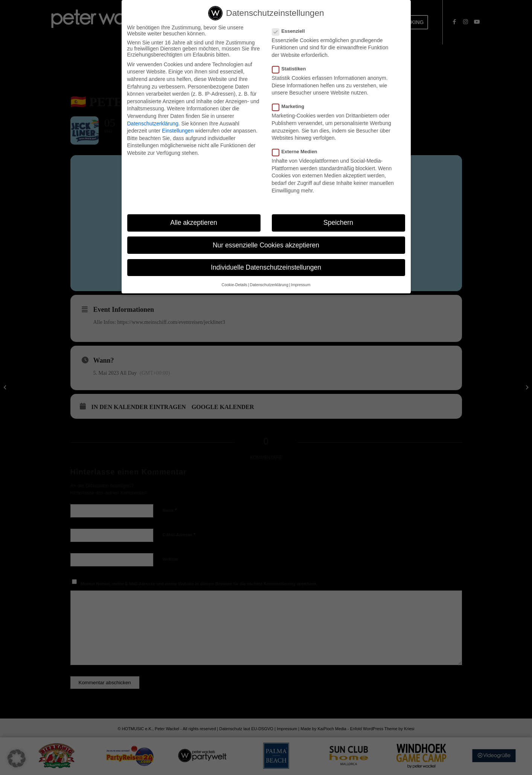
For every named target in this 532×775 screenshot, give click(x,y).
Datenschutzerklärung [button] (269, 285)
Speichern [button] (338, 223)
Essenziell (292, 31)
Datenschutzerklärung (153, 124)
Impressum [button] (300, 285)
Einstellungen (178, 131)
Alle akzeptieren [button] (194, 223)
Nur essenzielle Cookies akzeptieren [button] (266, 245)
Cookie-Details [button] (235, 285)
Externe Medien (298, 152)
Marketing (291, 106)
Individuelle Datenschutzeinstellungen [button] (266, 267)
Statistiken (292, 69)
